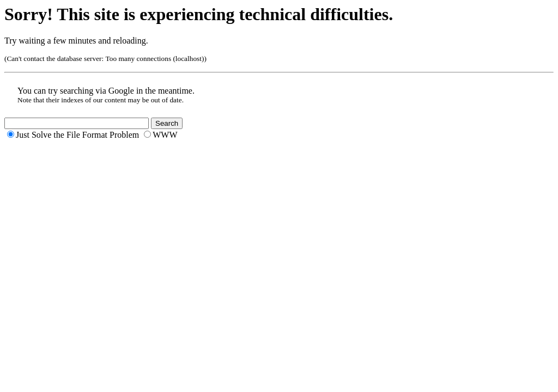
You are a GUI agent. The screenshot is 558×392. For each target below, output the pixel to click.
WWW (165, 135)
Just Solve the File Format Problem (77, 135)
